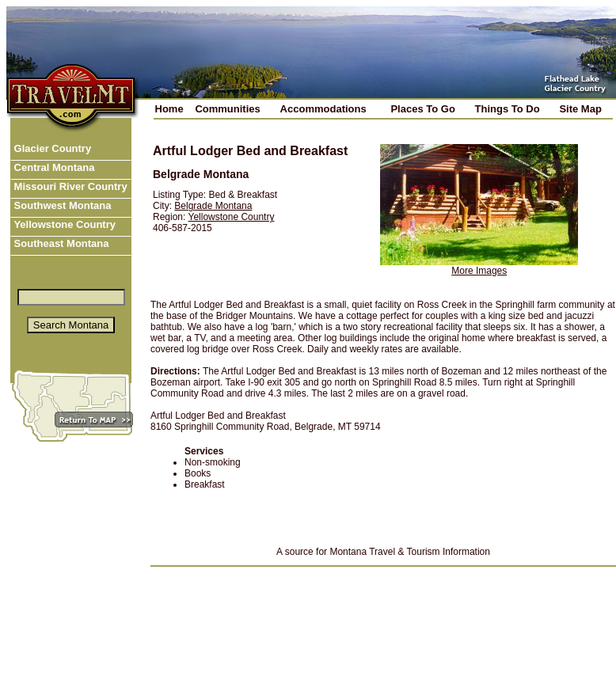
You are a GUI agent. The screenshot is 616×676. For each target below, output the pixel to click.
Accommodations (323, 109)
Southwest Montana (61, 205)
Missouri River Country (69, 186)
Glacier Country (51, 148)
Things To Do (508, 109)
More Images (479, 271)
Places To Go (422, 109)
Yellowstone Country (63, 224)
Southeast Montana (60, 243)
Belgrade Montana (213, 206)
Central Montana (53, 167)
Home (169, 109)
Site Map (580, 109)
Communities (227, 109)
